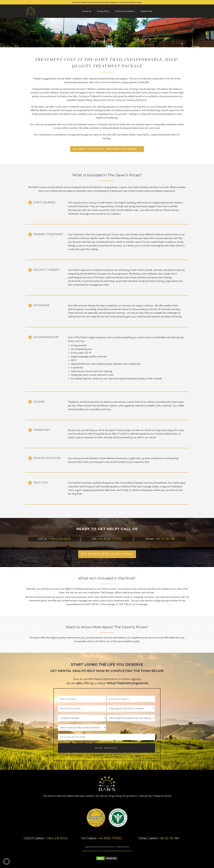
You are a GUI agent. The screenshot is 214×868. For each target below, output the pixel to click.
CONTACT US (86, 851)
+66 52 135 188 (165, 539)
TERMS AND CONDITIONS (112, 851)
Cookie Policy (146, 11)
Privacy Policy (103, 11)
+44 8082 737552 (110, 539)
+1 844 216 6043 (59, 539)
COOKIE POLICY (127, 851)
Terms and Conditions (125, 11)
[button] (7, 861)
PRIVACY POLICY (97, 851)
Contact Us (86, 11)
